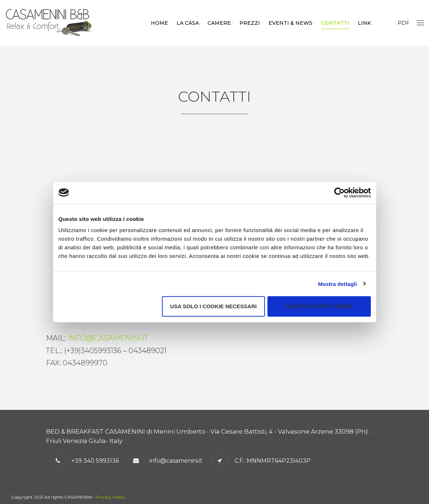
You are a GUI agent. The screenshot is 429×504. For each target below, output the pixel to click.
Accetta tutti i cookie (319, 306)
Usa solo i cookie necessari (213, 306)
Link (375, 23)
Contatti (346, 23)
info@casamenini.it (108, 338)
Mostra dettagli (337, 284)
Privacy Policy (111, 497)
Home (170, 23)
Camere (230, 23)
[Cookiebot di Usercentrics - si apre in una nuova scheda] (339, 193)
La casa (198, 23)
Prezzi (260, 23)
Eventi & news (301, 23)
